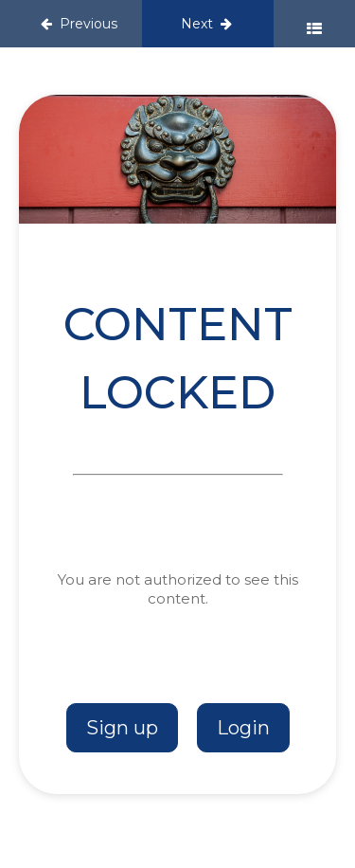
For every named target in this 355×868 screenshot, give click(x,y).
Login (243, 728)
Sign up (122, 728)
